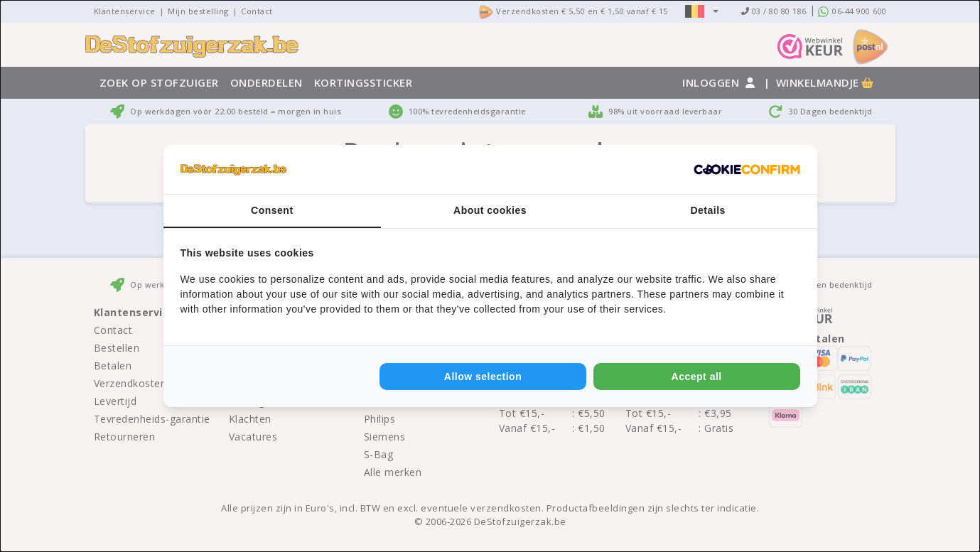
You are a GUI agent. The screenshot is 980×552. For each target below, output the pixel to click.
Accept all (697, 377)
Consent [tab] (272, 210)
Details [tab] (707, 210)
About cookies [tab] (490, 210)
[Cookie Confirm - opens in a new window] (747, 170)
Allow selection (483, 377)
